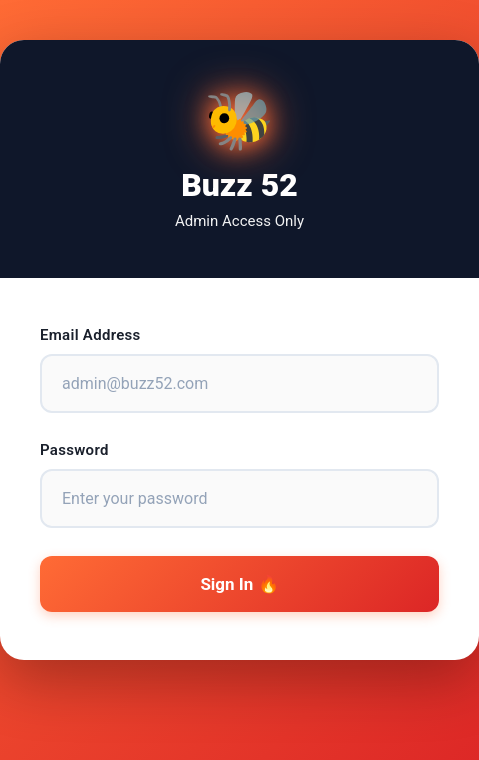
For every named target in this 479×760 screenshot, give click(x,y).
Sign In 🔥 (239, 584)
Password (74, 450)
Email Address (90, 335)
